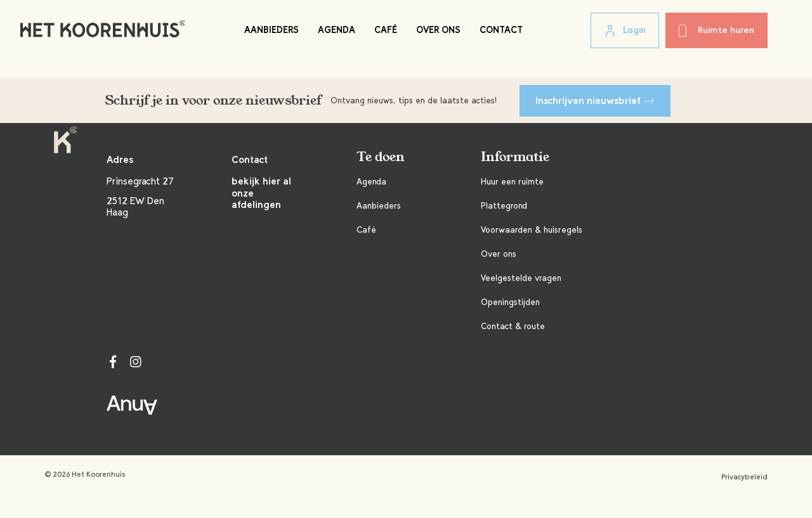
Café (386, 30)
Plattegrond (504, 206)
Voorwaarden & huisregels (532, 230)
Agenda (337, 30)
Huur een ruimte (512, 182)
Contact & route (513, 326)
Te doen (381, 157)
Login (625, 31)
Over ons (438, 30)
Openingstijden (510, 302)
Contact (501, 30)
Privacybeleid (744, 477)
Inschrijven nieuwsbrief (595, 100)
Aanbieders (272, 30)
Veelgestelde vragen (521, 278)
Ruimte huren (717, 30)
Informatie (515, 157)
